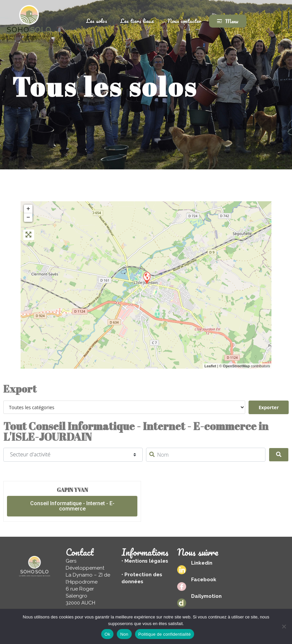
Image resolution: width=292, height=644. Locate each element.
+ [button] (28, 209)
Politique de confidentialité (165, 634)
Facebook (204, 580)
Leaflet (210, 366)
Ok (107, 634)
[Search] (279, 455)
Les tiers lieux (137, 21)
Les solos (97, 21)
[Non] (284, 626)
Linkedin (202, 563)
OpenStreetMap (236, 366)
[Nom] (206, 455)
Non (124, 634)
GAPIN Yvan (72, 490)
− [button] (28, 218)
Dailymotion (206, 596)
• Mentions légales (145, 561)
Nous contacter (184, 21)
